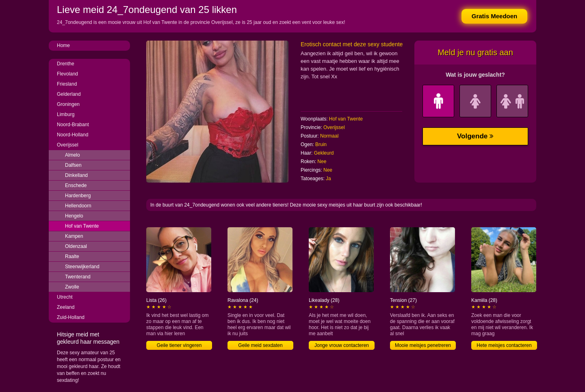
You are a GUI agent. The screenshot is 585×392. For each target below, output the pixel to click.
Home (63, 45)
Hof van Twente (82, 226)
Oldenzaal (76, 246)
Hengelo (74, 216)
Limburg (66, 114)
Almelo (73, 155)
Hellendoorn (78, 206)
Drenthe (66, 64)
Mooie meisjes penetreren (423, 345)
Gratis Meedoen (495, 16)
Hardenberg (78, 196)
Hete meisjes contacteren (504, 345)
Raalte (72, 256)
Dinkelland (76, 175)
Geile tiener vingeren (179, 345)
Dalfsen (73, 165)
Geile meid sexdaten (260, 345)
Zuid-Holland (71, 317)
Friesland (67, 84)
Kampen (74, 236)
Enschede (76, 185)
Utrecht (65, 297)
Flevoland (67, 74)
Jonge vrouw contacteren (342, 345)
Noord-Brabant (73, 125)
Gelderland (69, 94)
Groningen (68, 104)
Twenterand (78, 277)
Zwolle (72, 287)
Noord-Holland (73, 135)
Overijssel (68, 145)
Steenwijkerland (82, 267)
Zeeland (66, 307)
